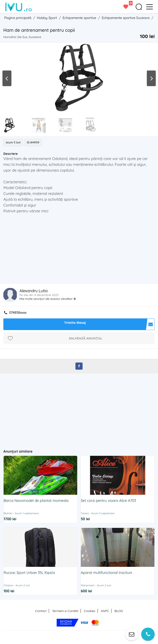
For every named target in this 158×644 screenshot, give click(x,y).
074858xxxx (18, 313)
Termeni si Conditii (65, 611)
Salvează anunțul (86, 338)
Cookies (90, 611)
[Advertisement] (81, 250)
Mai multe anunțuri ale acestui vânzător (46, 299)
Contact (41, 611)
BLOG (119, 611)
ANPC (105, 611)
